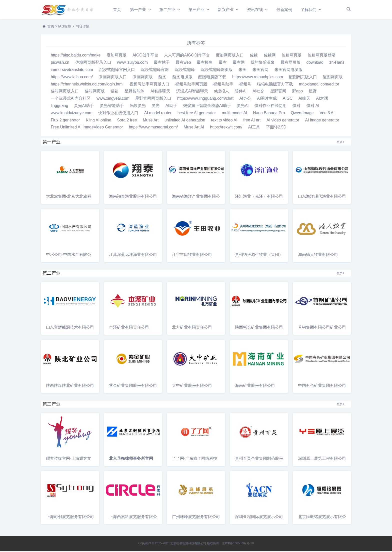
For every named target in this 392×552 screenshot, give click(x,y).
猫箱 (114, 92)
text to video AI (224, 121)
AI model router (158, 114)
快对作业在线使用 (270, 107)
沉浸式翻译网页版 (217, 71)
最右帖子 (162, 64)
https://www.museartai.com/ (153, 128)
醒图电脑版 (182, 78)
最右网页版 (290, 64)
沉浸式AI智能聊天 (192, 92)
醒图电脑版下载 (212, 78)
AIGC (288, 100)
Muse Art (151, 121)
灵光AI (243, 107)
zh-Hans (337, 64)
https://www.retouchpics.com (258, 78)
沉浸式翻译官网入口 (117, 71)
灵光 (155, 107)
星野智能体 (134, 92)
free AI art (252, 121)
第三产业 (198, 10)
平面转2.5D (276, 128)
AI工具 (254, 128)
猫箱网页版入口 (65, 92)
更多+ (341, 143)
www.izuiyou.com (132, 64)
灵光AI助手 (84, 107)
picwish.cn (60, 64)
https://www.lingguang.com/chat (205, 100)
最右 (223, 64)
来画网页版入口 (113, 78)
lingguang (59, 107)
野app (298, 92)
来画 (242, 71)
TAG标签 (64, 27)
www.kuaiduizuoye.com (71, 114)
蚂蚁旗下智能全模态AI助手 (207, 107)
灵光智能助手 (112, 107)
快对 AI (313, 107)
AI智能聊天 (160, 92)
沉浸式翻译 (185, 71)
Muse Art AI (194, 128)
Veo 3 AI (327, 114)
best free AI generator (197, 114)
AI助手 (171, 107)
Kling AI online (98, 121)
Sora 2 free (127, 121)
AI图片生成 (267, 100)
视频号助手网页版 (191, 85)
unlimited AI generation (185, 121)
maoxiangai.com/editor (319, 85)
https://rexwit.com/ (226, 128)
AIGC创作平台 (145, 56)
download (315, 64)
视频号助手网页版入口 (149, 85)
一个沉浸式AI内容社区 (71, 100)
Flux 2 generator (65, 121)
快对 (296, 107)
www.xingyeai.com (113, 100)
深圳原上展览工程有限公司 (322, 460)
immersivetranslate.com (72, 71)
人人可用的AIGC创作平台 (187, 56)
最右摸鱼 (205, 64)
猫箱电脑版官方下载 (275, 85)
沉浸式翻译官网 (155, 71)
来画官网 (260, 71)
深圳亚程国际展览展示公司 (259, 518)
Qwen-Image (302, 114)
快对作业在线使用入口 (118, 114)
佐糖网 (270, 56)
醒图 (162, 78)
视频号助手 (223, 85)
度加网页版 (116, 56)
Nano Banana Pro (269, 114)
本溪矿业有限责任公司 (129, 328)
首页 (117, 10)
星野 (313, 92)
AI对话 (322, 100)
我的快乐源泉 (262, 64)
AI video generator (283, 121)
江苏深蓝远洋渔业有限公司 (133, 256)
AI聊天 (304, 100)
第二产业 (168, 10)
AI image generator (322, 121)
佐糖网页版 (291, 56)
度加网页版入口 (230, 56)
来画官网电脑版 (288, 71)
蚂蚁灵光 (138, 107)
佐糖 (254, 56)
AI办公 (245, 100)
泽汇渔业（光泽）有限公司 (259, 198)
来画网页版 (143, 78)
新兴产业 (227, 10)
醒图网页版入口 (303, 78)
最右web (183, 64)
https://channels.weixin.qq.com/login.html (87, 85)
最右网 (239, 64)
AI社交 (258, 92)
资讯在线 (257, 10)
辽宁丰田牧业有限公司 (192, 256)
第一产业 (138, 10)
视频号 (245, 85)
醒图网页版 (333, 78)
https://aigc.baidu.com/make (76, 56)
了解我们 (311, 10)
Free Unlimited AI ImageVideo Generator (87, 128)
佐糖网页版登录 (321, 56)
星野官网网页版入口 (153, 100)
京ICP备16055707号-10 (238, 545)
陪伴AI (241, 92)
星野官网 (278, 92)
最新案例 (287, 10)
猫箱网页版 (95, 92)
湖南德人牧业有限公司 (318, 256)
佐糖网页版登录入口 (93, 64)
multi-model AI (234, 114)
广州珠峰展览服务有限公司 (196, 518)
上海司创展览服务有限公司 (70, 518)
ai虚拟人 (221, 92)
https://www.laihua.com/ (72, 78)
